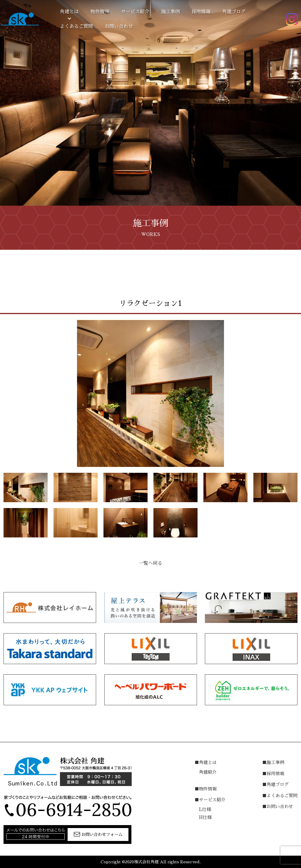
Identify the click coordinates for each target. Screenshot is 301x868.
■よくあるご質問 (280, 796)
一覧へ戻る (150, 563)
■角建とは (206, 762)
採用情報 (201, 12)
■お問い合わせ (278, 806)
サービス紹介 (135, 12)
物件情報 (100, 12)
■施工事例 (273, 762)
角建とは (69, 12)
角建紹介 (208, 772)
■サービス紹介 (210, 800)
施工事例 (170, 12)
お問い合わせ (119, 26)
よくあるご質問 (76, 26)
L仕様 (205, 809)
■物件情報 (206, 789)
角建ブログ (234, 12)
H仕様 (205, 817)
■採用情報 (273, 774)
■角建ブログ (275, 784)
